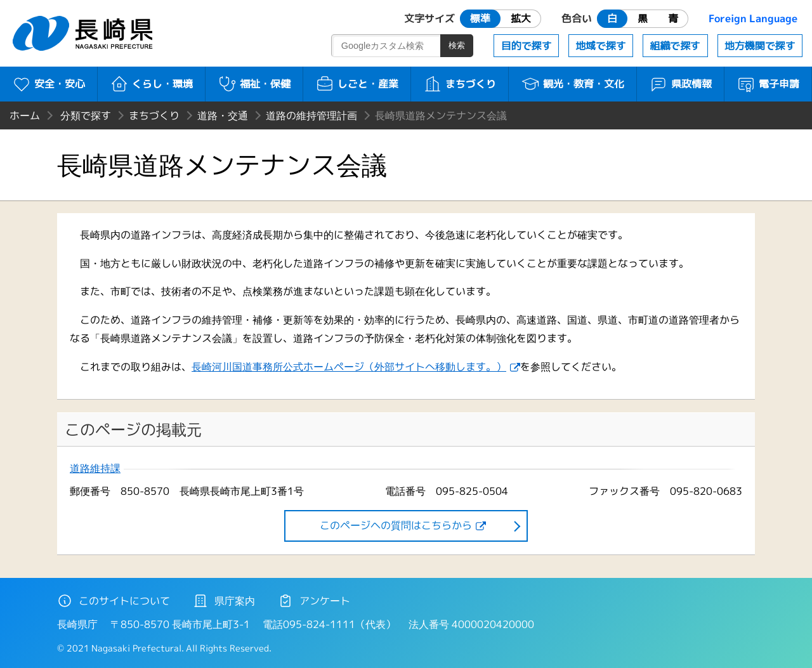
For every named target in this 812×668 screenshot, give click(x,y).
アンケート (314, 601)
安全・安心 (49, 84)
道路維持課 (95, 468)
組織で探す (675, 46)
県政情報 (680, 84)
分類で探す (86, 115)
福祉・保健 (254, 84)
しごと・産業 (357, 84)
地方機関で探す (760, 46)
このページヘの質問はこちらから (396, 525)
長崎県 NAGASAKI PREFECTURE (84, 33)
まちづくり (460, 84)
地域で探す (601, 46)
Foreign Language (753, 18)
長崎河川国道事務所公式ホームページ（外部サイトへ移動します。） (349, 367)
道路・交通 (223, 115)
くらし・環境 (151, 84)
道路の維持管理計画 (311, 115)
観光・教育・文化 (573, 84)
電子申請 (768, 84)
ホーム (25, 115)
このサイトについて (114, 601)
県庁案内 (224, 601)
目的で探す (527, 46)
